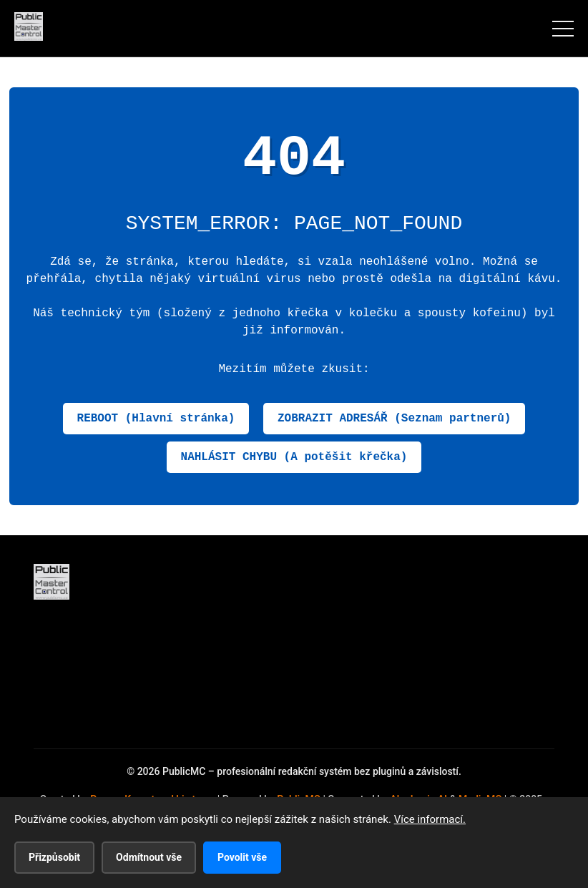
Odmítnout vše (149, 857)
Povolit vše (242, 857)
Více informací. (430, 819)
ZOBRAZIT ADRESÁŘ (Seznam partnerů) (394, 419)
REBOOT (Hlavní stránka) (156, 419)
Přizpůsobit (54, 857)
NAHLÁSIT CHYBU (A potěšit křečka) (294, 457)
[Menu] (563, 29)
